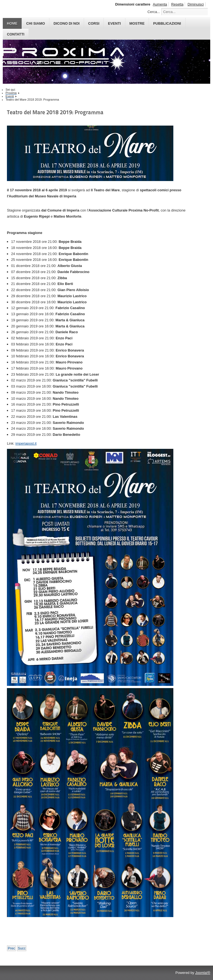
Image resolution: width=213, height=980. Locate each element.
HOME (12, 23)
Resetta (177, 4)
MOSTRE (137, 23)
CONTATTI (16, 34)
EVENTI (114, 23)
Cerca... (154, 12)
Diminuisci (196, 4)
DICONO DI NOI (67, 23)
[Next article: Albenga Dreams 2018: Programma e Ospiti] (22, 948)
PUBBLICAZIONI (167, 23)
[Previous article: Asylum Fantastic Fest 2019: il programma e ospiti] (11, 948)
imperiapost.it (26, 443)
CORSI (94, 23)
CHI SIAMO (35, 23)
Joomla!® (203, 973)
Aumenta (160, 4)
